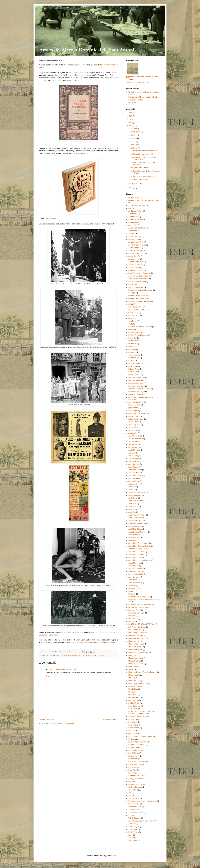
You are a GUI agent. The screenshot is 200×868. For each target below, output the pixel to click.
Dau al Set (132, 338)
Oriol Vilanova (134, 700)
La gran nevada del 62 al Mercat (142, 176)
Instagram (132, 103)
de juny (134, 135)
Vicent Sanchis (134, 804)
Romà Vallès (133, 767)
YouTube (132, 838)
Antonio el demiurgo (136, 262)
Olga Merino (133, 695)
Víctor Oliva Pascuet (136, 813)
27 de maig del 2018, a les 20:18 (65, 669)
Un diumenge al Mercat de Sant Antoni (143, 801)
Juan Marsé (133, 580)
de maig (134, 138)
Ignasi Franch (133, 408)
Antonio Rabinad (135, 268)
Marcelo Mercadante (136, 658)
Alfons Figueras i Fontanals (138, 228)
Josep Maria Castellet (136, 555)
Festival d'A (133, 372)
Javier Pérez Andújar (136, 439)
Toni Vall (131, 795)
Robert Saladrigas (135, 764)
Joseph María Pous (136, 571)
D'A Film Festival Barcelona (139, 335)
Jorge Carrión (133, 509)
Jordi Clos (132, 490)
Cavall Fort (132, 321)
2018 (131, 126)
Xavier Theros (134, 832)
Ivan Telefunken (134, 416)
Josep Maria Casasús (136, 552)
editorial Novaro (134, 355)
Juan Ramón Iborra (136, 583)
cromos (131, 330)
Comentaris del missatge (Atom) (62, 724)
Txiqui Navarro (134, 798)
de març (134, 145)
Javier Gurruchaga (135, 436)
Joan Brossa (133, 456)
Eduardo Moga (134, 358)
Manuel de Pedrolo (135, 647)
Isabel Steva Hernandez (137, 413)
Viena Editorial (51, 219)
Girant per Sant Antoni (137, 402)
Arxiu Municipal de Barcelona (139, 276)
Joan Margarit (133, 467)
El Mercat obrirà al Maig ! (140, 179)
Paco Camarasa (134, 706)
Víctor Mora (133, 810)
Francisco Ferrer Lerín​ (137, 386)
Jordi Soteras (133, 507)
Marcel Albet (133, 655)
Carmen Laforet (134, 316)
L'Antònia (132, 594)
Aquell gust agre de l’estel (138, 270)
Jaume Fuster (133, 427)
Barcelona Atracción (136, 287)
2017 (131, 188)
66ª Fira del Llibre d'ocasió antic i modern (144, 201)
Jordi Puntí (132, 504)
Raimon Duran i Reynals (137, 742)
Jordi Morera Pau (135, 495)
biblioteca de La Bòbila (137, 296)
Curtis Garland (134, 332)
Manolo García (134, 641)
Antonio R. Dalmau (63, 655)
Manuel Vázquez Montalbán (139, 652)
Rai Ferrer (132, 739)
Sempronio (132, 781)
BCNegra (132, 293)
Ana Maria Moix (134, 239)
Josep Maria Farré (135, 557)
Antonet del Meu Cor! (136, 253)
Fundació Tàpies (135, 394)
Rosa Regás (133, 773)
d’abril (133, 142)
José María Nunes (135, 526)
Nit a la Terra (133, 689)
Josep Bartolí (133, 535)
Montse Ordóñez (135, 681)
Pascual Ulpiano (134, 719)
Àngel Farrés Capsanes (137, 245)
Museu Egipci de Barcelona (139, 684)
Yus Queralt (133, 841)
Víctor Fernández (135, 807)
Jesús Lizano (133, 447)
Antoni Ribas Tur (135, 256)
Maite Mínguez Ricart (136, 633)
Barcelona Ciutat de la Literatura (140, 290)
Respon (49, 676)
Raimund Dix (133, 748)
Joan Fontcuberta (135, 461)
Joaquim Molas (134, 481)
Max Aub (132, 669)
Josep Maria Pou (135, 563)
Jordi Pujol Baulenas (136, 501)
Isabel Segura (134, 411)
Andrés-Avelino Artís (136, 242)
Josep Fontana (134, 540)
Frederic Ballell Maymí (137, 392)
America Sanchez (135, 237)
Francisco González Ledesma (139, 389)
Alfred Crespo (133, 231)
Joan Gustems (134, 464)
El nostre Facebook (136, 100)
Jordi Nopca (133, 498)
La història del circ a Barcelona (81, 655)
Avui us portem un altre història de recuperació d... (143, 158)
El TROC (132, 361)
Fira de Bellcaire (134, 375)
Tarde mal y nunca (135, 787)
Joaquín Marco (134, 484)
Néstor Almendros (135, 686)
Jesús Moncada (134, 450)
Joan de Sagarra (135, 458)
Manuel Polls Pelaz (135, 650)
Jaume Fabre (133, 422)
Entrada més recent (47, 720)
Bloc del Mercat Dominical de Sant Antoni (144, 97)
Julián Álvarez (134, 588)
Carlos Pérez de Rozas (137, 310)
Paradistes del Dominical (138, 716)
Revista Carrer (134, 756)
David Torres (133, 344)
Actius (131, 208)
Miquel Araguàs (134, 675)
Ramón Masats (134, 753)
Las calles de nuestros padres (139, 607)
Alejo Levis (132, 225)
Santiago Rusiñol (135, 779)
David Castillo (133, 341)
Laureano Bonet (134, 610)
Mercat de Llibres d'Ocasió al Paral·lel (142, 672)
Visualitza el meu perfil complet (138, 82)
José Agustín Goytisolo (137, 515)
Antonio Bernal (134, 259)
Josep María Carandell (137, 549)
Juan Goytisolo (134, 577)
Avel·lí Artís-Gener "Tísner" (138, 279)
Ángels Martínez (134, 248)
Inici (79, 720)
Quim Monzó (133, 733)
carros (131, 318)
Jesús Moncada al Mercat (140, 168)
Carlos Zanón (133, 313)
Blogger (113, 856)
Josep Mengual (134, 566)
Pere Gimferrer (134, 728)
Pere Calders (133, 725)
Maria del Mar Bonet (136, 664)
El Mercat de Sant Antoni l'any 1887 (144, 151)
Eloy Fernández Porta (136, 363)
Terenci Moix (133, 790)
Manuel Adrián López (136, 644)
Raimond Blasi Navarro (137, 745)
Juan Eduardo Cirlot (136, 574)
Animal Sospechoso (136, 251)
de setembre (136, 132)
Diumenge (132, 352)
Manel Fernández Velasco (138, 638)
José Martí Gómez (135, 529)
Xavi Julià (132, 824)
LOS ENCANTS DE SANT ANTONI (141, 624)
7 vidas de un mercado (137, 205)
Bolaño (131, 304)
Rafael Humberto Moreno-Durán (140, 736)
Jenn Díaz (132, 442)
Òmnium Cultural (135, 698)
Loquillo (131, 621)
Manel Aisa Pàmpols (136, 635)
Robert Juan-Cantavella (137, 762)
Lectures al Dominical (136, 613)
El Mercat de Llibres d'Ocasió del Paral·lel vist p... (143, 164)
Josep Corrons (134, 538)
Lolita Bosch (133, 619)
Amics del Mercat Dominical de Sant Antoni (143, 78)
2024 (131, 113)
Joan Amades (133, 453)
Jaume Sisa (133, 430)
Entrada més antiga (110, 720)
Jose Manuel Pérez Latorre (138, 523)
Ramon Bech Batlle (98, 655)
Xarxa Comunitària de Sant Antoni (141, 821)
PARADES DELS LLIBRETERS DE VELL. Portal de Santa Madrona (144, 713)
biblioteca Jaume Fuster (137, 299)
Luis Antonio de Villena (137, 627)
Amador (131, 234)
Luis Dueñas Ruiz (135, 630)
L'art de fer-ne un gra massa (139, 597)
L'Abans (131, 591)
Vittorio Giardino (134, 818)
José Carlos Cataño (136, 521)
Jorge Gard (133, 512)
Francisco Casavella (136, 383)
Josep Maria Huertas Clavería (139, 560)
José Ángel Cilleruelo (136, 518)
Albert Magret (133, 217)
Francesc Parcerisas (136, 380)
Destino (131, 347)
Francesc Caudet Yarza (137, 378)
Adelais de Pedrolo (135, 211)
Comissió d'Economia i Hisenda (140, 327)
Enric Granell (133, 366)
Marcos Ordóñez (135, 661)
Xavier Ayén (133, 829)
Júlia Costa (132, 586)
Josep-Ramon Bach (136, 569)
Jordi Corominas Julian (137, 492)
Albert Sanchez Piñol (136, 219)
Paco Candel (133, 709)
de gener (134, 184)
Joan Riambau (134, 473)
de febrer (134, 148)
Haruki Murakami (135, 405)
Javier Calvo (133, 433)
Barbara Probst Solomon (137, 282)
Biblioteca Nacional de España (140, 301)
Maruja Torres (133, 666)
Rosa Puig (132, 770)
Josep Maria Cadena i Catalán (140, 546)
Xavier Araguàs (134, 827)
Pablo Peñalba (134, 703)
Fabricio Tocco (134, 369)
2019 (131, 123)
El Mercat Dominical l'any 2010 (142, 154)
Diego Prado (133, 349)
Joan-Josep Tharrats (136, 476)
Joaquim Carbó (134, 478)
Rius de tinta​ (133, 759)
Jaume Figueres (134, 425)
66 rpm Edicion (134, 198)
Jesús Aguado (134, 444)
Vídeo (131, 815)
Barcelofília (132, 284)
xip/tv (130, 835)
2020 (131, 119)
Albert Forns (133, 214)
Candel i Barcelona (135, 307)
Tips (130, 793)
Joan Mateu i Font (135, 470)
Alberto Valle (133, 222)
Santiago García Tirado (137, 776)
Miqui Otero (133, 678)
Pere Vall (132, 731)
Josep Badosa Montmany (138, 532)
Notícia (131, 692)
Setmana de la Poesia (136, 784)
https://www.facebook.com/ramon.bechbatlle (98, 642)
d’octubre (135, 129)
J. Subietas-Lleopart (136, 419)
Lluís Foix (132, 616)
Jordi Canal (133, 487)
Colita (131, 324)
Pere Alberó (133, 722)
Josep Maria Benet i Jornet (138, 543)
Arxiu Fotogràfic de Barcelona (139, 273)
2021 (131, 116)
